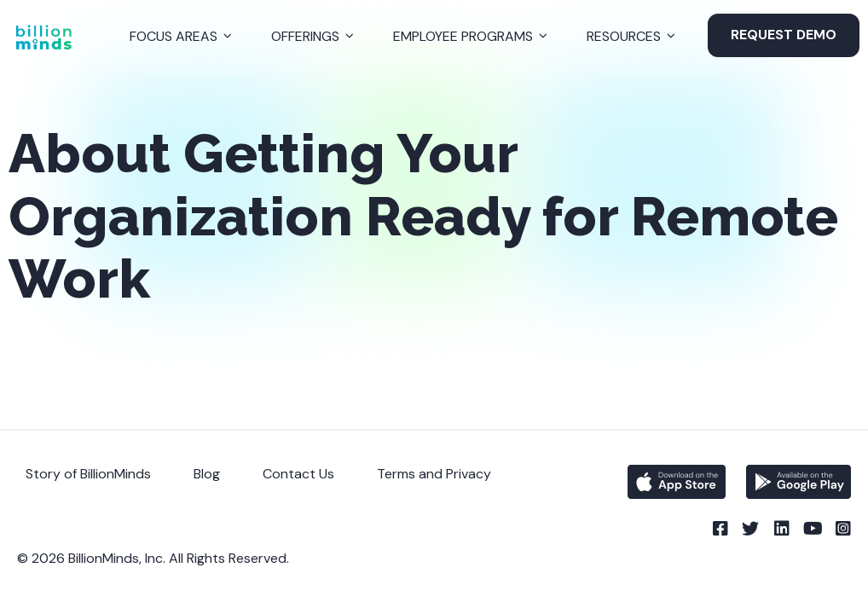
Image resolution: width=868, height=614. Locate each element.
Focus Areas (174, 36)
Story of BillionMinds (88, 474)
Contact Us (298, 474)
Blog (207, 474)
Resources (624, 36)
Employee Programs (463, 36)
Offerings (305, 36)
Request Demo (784, 35)
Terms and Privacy (434, 474)
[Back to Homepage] (43, 37)
